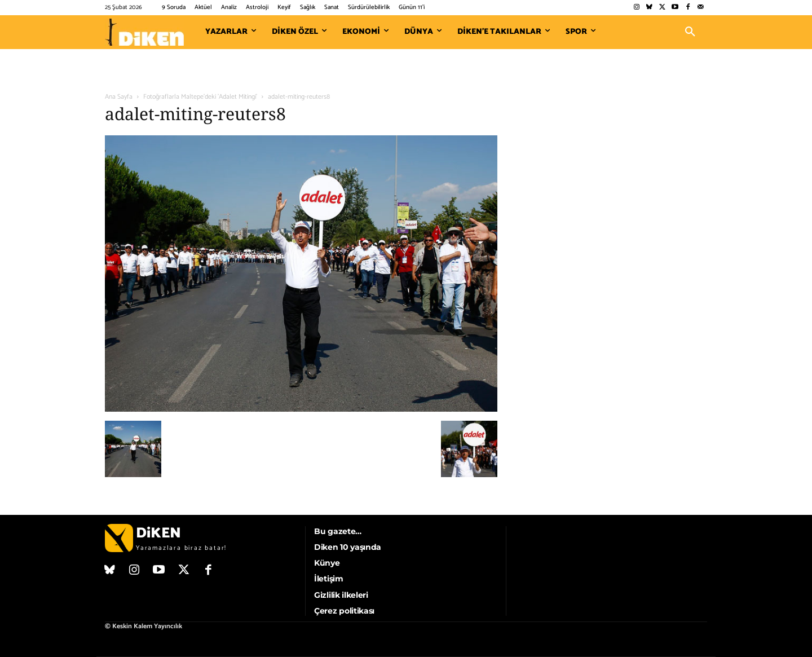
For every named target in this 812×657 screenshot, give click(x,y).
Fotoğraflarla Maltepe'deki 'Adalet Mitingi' (200, 97)
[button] (690, 32)
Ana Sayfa (119, 97)
